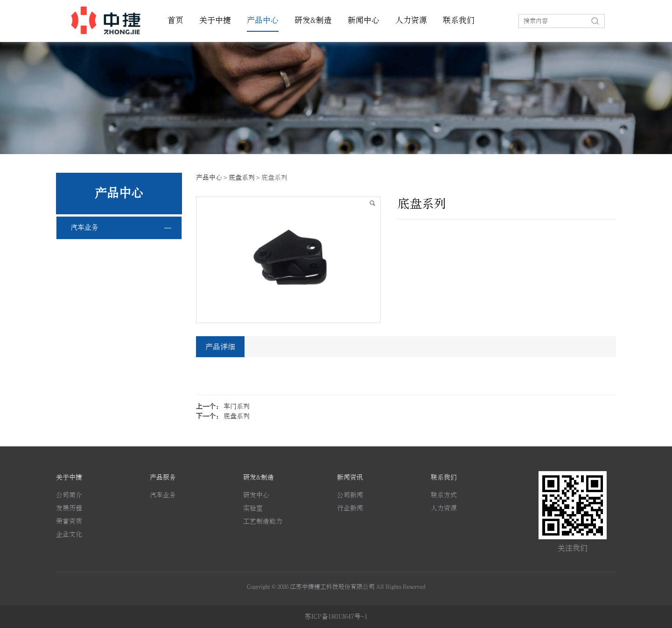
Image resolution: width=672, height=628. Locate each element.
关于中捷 (215, 21)
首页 (175, 21)
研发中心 (256, 495)
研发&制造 (313, 21)
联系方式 (444, 495)
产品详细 (220, 347)
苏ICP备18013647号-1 (336, 617)
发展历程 (69, 508)
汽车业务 (84, 228)
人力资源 (411, 21)
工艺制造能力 (263, 521)
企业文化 (69, 534)
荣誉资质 (69, 521)
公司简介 (69, 495)
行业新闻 (350, 508)
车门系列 (237, 406)
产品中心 (263, 21)
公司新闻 (350, 495)
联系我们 (459, 21)
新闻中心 (364, 21)
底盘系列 (242, 178)
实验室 (253, 508)
